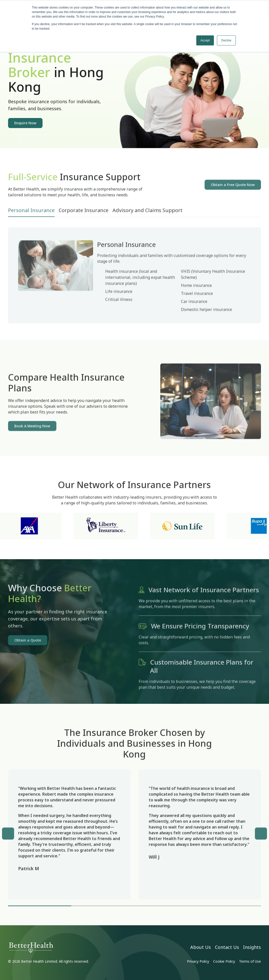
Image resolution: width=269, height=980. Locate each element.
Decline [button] (226, 40)
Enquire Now (25, 123)
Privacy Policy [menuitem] (198, 961)
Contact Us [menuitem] (227, 947)
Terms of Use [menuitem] (250, 961)
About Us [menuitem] (201, 947)
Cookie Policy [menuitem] (224, 961)
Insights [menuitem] (252, 947)
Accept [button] (205, 40)
